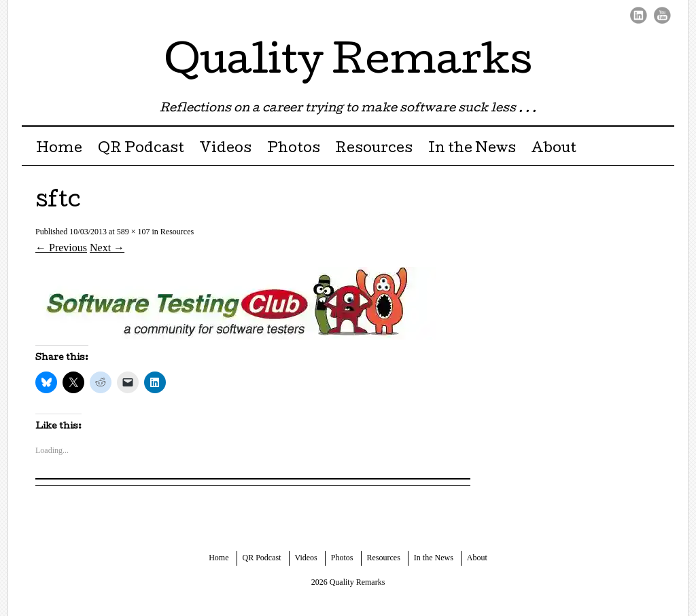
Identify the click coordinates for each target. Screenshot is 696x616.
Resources (374, 149)
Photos (294, 149)
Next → (107, 248)
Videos (225, 149)
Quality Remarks (348, 64)
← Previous (61, 248)
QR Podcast (141, 149)
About (554, 149)
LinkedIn (639, 15)
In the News (472, 149)
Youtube (662, 15)
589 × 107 (134, 232)
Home (59, 149)
